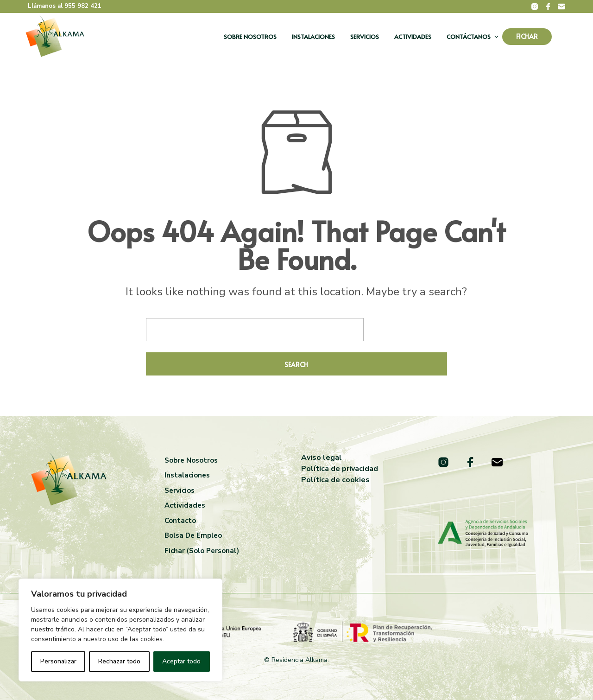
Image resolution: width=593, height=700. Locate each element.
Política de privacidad (340, 469)
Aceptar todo (181, 661)
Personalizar (58, 661)
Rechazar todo (119, 661)
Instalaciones (313, 37)
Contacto (180, 521)
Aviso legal (322, 458)
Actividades (413, 37)
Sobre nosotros (250, 37)
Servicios (365, 37)
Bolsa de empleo (193, 535)
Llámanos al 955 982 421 (65, 6)
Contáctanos (469, 37)
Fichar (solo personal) (202, 551)
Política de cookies (335, 480)
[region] (120, 630)
